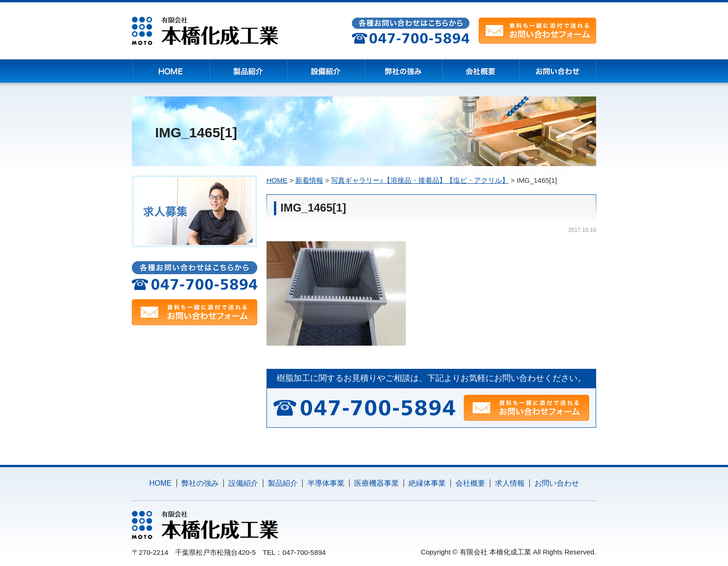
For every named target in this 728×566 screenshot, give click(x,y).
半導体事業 (326, 483)
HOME (161, 483)
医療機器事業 (377, 483)
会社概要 (470, 483)
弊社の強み (200, 483)
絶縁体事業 (427, 483)
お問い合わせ (557, 483)
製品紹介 (283, 483)
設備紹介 (243, 483)
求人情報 (510, 483)
